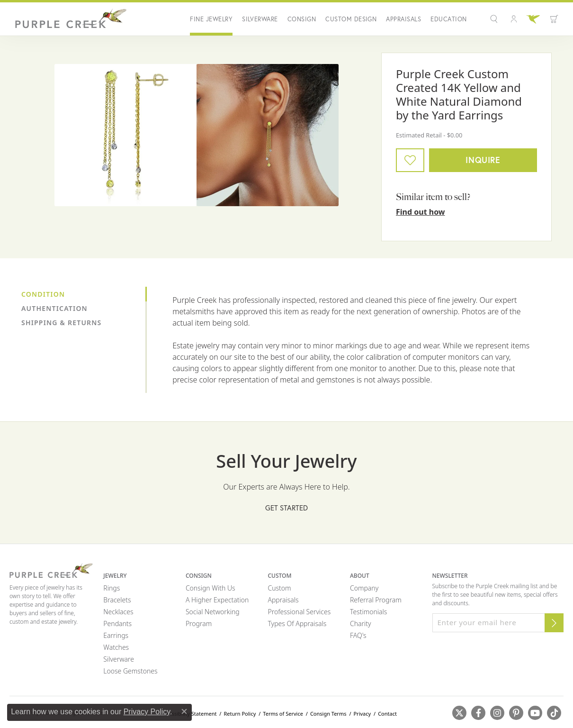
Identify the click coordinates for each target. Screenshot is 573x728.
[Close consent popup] (184, 711)
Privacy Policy (147, 712)
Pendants (117, 623)
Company (364, 588)
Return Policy (240, 714)
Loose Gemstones (130, 671)
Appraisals (403, 19)
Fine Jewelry (211, 19)
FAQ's (358, 635)
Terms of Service (283, 714)
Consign (302, 19)
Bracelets (117, 600)
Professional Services (299, 612)
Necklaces (118, 612)
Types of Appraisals (297, 623)
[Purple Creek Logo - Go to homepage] (69, 19)
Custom (279, 588)
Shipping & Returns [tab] (61, 323)
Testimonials (368, 612)
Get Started (286, 508)
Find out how (421, 212)
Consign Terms (328, 714)
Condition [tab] (43, 294)
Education (448, 19)
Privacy (362, 714)
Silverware (260, 19)
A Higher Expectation (217, 600)
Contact (387, 714)
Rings (112, 588)
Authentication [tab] (54, 308)
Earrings (116, 635)
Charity (361, 623)
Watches (116, 647)
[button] (495, 19)
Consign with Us (210, 588)
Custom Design (351, 19)
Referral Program (376, 600)
